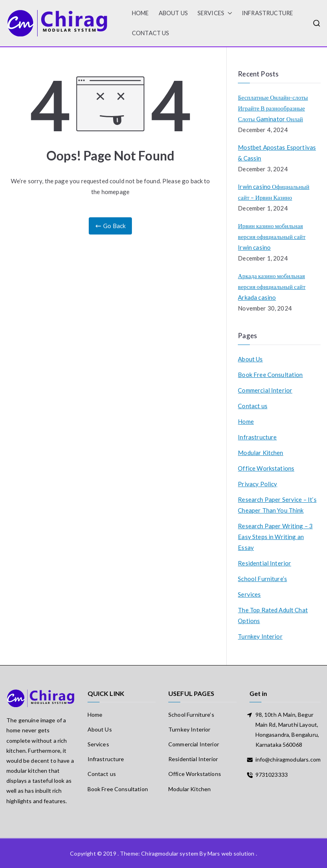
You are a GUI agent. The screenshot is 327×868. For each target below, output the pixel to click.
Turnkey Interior (260, 636)
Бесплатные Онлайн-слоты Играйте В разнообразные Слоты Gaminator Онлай (273, 108)
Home (246, 421)
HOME (141, 13)
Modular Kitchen (260, 453)
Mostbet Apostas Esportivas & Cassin (277, 153)
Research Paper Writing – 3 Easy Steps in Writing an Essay (275, 537)
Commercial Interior (265, 390)
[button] (228, 13)
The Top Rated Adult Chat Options (273, 615)
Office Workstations (266, 468)
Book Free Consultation (270, 375)
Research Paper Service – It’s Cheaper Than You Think (277, 505)
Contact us (151, 33)
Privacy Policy (257, 484)
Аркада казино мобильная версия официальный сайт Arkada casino (272, 287)
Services (215, 13)
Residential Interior (264, 563)
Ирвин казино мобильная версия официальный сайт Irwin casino (272, 237)
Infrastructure (267, 13)
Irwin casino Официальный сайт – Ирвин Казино (273, 192)
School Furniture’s (262, 579)
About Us (173, 13)
